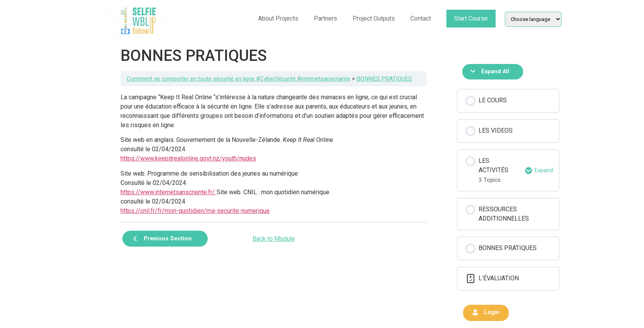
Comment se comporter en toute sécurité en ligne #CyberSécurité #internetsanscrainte (238, 79)
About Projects (278, 18)
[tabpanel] (274, 154)
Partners (325, 18)
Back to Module (274, 239)
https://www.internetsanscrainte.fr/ (169, 192)
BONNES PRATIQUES (384, 79)
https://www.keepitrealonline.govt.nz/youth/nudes (188, 158)
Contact (421, 18)
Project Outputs (374, 18)
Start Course (471, 18)
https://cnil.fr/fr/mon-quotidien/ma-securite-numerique (195, 211)
